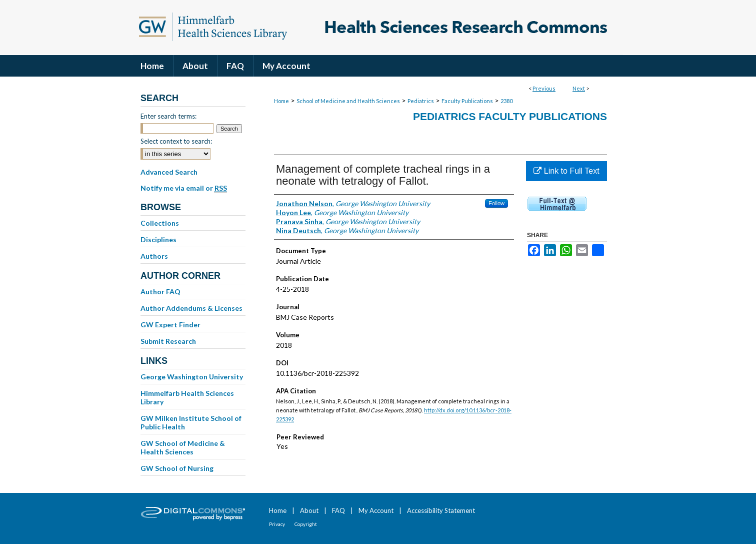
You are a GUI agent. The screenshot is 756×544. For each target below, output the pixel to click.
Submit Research (168, 341)
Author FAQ (160, 292)
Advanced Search (169, 172)
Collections (160, 223)
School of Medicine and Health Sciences (348, 101)
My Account (376, 510)
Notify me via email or (184, 188)
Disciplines (158, 239)
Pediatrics (421, 101)
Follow (496, 203)
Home (281, 101)
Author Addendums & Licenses (191, 308)
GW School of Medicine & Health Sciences (183, 447)
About (309, 510)
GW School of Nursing (177, 468)
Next (579, 88)
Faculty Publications (467, 101)
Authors (154, 256)
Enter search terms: (168, 116)
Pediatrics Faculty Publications (510, 116)
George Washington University (192, 377)
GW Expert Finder (170, 325)
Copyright (306, 524)
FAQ (338, 510)
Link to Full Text (566, 171)
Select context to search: (176, 141)
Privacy (277, 524)
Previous (544, 88)
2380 (506, 101)
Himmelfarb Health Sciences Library (187, 397)
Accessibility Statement (441, 510)
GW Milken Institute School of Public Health (191, 422)
